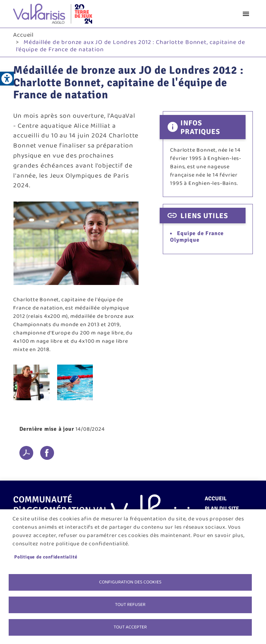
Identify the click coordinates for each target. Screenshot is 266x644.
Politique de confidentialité (46, 557)
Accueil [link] (23, 35)
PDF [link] (26, 453)
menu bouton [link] (246, 14)
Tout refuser (130, 605)
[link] (7, 79)
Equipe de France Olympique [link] (197, 237)
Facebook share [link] (47, 453)
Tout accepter (130, 627)
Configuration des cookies (130, 582)
